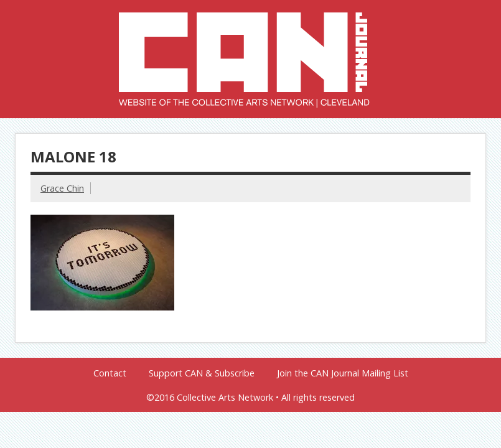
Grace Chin (62, 188)
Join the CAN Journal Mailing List (343, 373)
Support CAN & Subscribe (202, 373)
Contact (110, 373)
